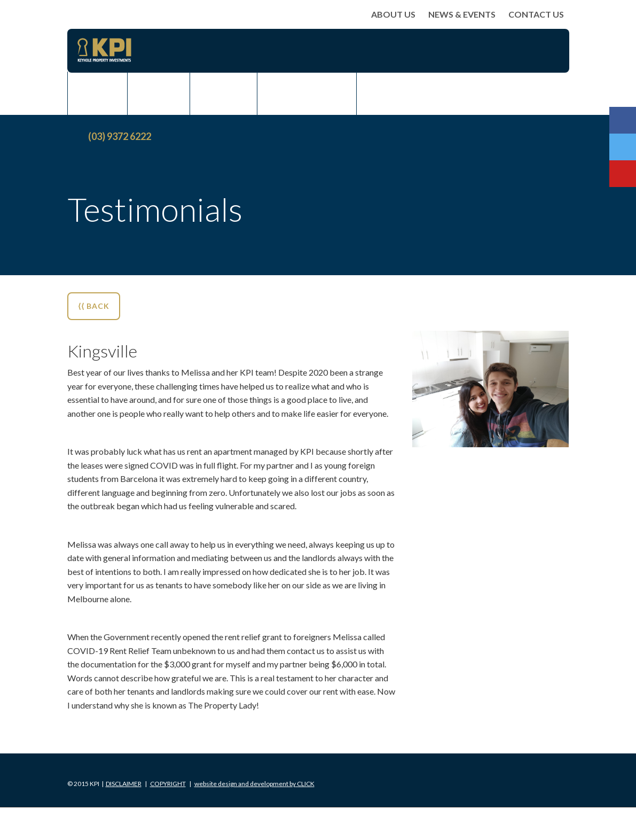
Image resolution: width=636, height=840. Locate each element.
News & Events (462, 14)
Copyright (168, 784)
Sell (159, 93)
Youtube (623, 174)
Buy (97, 93)
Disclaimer (124, 784)
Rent (223, 93)
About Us (393, 14)
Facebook (623, 120)
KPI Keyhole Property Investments (104, 50)
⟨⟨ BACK (94, 306)
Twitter (623, 147)
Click (254, 784)
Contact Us (536, 14)
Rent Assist (307, 93)
